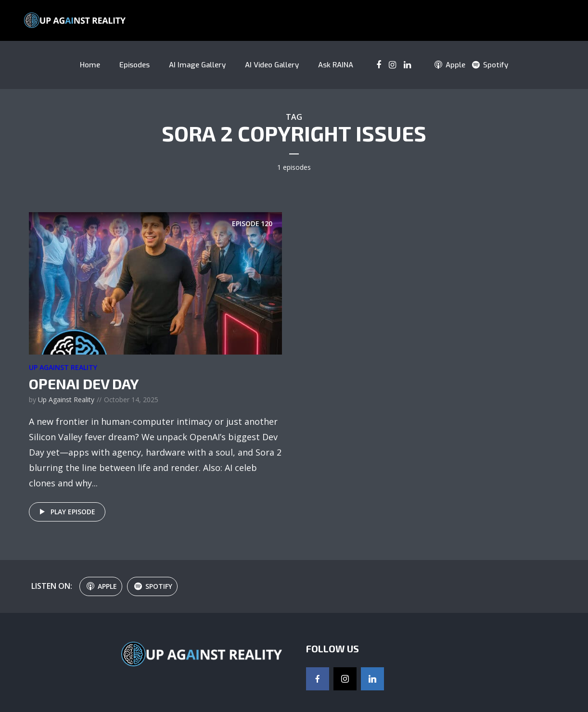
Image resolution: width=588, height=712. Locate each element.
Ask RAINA (336, 65)
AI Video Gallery (272, 65)
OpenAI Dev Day (84, 383)
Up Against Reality (63, 367)
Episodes (134, 65)
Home (90, 65)
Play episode (66, 512)
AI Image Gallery (197, 65)
